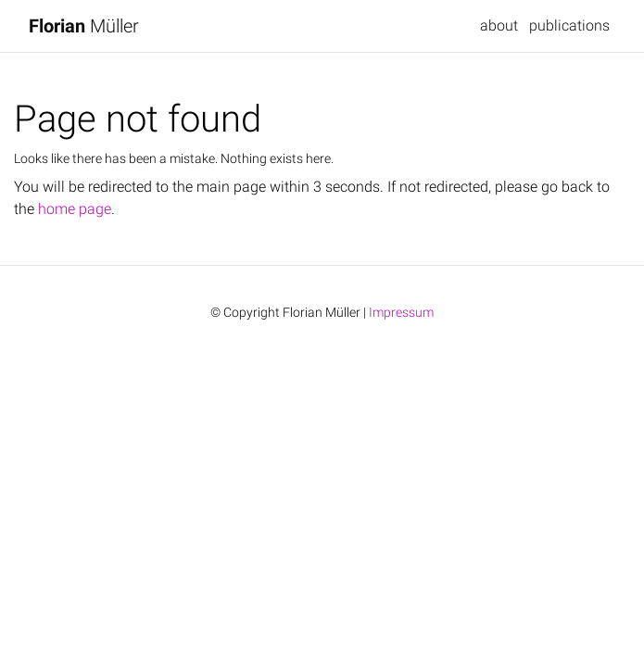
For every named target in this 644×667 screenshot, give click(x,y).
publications (569, 25)
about (499, 25)
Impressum (401, 313)
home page (75, 209)
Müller (84, 26)
